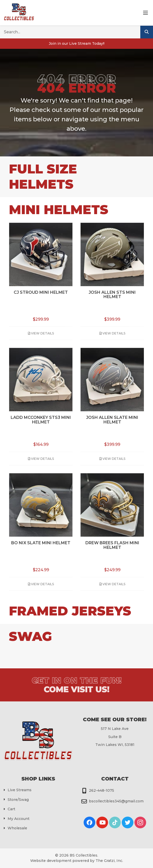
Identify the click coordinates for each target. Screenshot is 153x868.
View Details (41, 333)
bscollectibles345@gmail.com (116, 801)
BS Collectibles (83, 855)
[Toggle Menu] (146, 13)
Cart (11, 809)
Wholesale (17, 828)
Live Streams (20, 790)
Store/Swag (18, 800)
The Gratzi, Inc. (109, 861)
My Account (19, 819)
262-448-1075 (102, 790)
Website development (51, 861)
